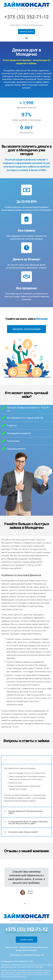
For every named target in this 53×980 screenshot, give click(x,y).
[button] (27, 32)
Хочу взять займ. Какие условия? (23, 832)
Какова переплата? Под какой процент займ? (26, 812)
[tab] (26, 760)
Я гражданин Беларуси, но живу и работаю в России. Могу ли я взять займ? (28, 823)
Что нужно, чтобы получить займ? (24, 760)
